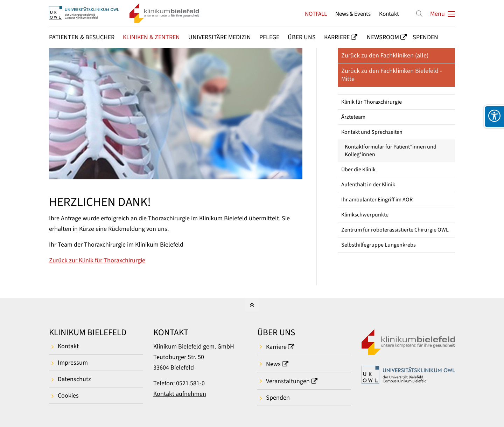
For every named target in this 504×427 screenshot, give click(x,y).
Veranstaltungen (288, 381)
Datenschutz (74, 379)
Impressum (73, 363)
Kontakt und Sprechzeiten (372, 132)
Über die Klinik (358, 170)
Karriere (276, 347)
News (273, 364)
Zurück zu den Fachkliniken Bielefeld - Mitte (392, 75)
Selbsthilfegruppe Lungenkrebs (379, 245)
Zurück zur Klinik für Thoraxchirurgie (97, 260)
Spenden (278, 398)
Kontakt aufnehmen (180, 394)
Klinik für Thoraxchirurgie (372, 102)
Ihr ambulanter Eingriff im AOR (377, 200)
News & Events (353, 14)
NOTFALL (316, 14)
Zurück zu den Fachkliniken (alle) (385, 56)
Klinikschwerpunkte (365, 215)
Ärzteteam (353, 117)
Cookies (68, 396)
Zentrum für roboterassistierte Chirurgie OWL (395, 230)
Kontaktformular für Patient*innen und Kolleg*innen (391, 151)
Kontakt (389, 14)
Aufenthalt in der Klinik (368, 185)
